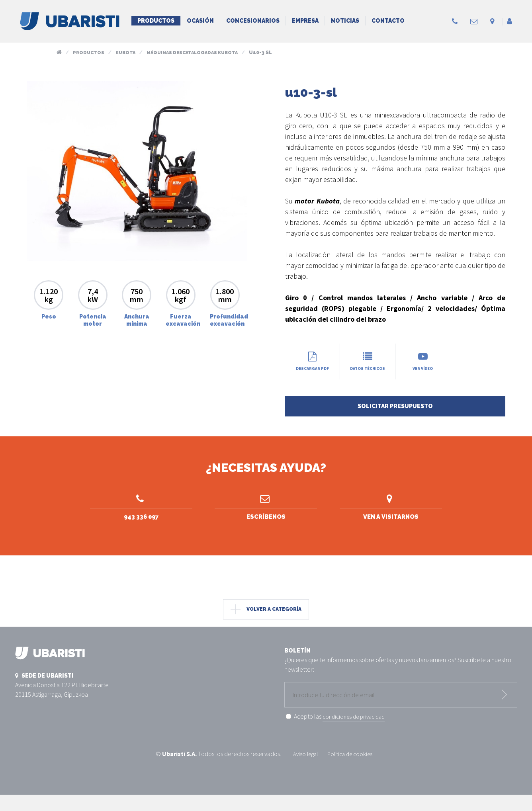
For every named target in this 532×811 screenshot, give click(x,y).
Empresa (305, 21)
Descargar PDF (312, 361)
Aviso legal (303, 770)
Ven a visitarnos (391, 517)
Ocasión (200, 21)
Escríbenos (266, 517)
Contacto (388, 21)
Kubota (127, 53)
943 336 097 (141, 517)
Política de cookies (351, 770)
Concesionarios (253, 21)
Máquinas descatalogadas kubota (198, 53)
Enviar (505, 711)
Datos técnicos (367, 364)
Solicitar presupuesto (395, 412)
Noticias (345, 21)
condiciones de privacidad (357, 733)
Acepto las (343, 733)
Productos (156, 21)
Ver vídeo (423, 361)
